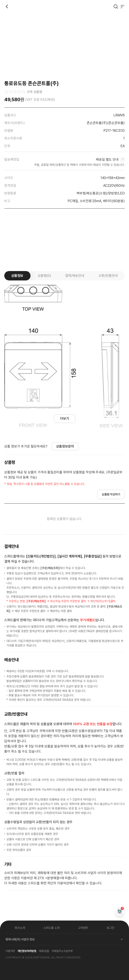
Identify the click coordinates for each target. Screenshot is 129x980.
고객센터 (83, 928)
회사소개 (20, 928)
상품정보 (17, 276)
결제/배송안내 (75, 276)
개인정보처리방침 (27, 951)
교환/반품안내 (108, 276)
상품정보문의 (65, 446)
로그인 (110, 928)
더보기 (65, 419)
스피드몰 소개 (51, 928)
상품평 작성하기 (111, 494)
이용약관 (10, 951)
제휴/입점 (44, 951)
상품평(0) (44, 276)
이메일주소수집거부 (62, 951)
